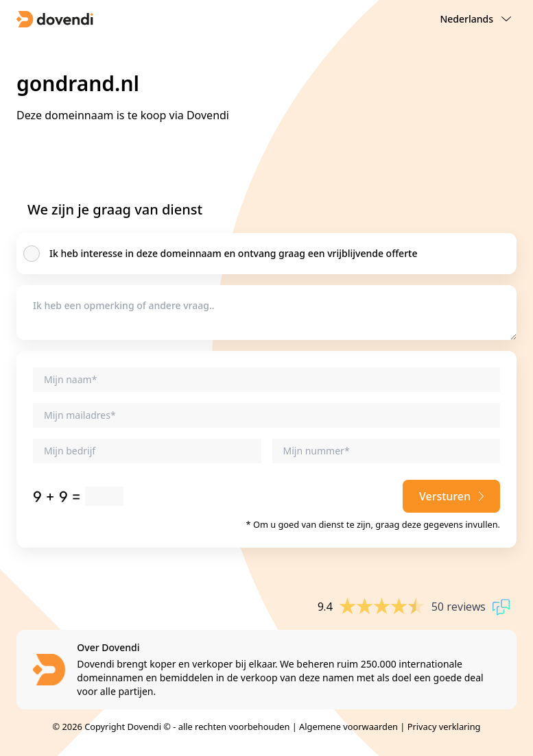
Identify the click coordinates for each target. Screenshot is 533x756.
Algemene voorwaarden (348, 727)
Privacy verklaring (444, 727)
